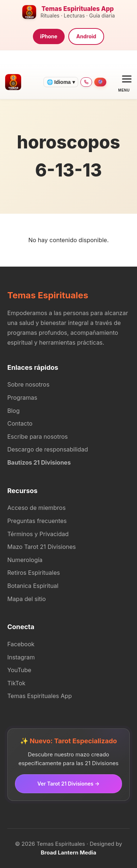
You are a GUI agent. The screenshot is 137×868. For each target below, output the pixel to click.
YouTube (19, 670)
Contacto (20, 423)
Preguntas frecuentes (37, 521)
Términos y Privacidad (38, 534)
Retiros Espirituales (34, 573)
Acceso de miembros (37, 508)
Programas (22, 398)
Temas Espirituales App (40, 696)
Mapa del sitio (26, 599)
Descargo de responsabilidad (48, 449)
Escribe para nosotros (37, 437)
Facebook (21, 644)
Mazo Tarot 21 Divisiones (42, 547)
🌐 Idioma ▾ (61, 82)
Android (86, 36)
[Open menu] (124, 82)
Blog (14, 411)
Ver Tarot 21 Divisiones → (68, 784)
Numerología (25, 560)
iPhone (49, 36)
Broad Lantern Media (69, 852)
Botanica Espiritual (33, 586)
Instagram (21, 657)
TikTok (16, 683)
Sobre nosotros (28, 384)
